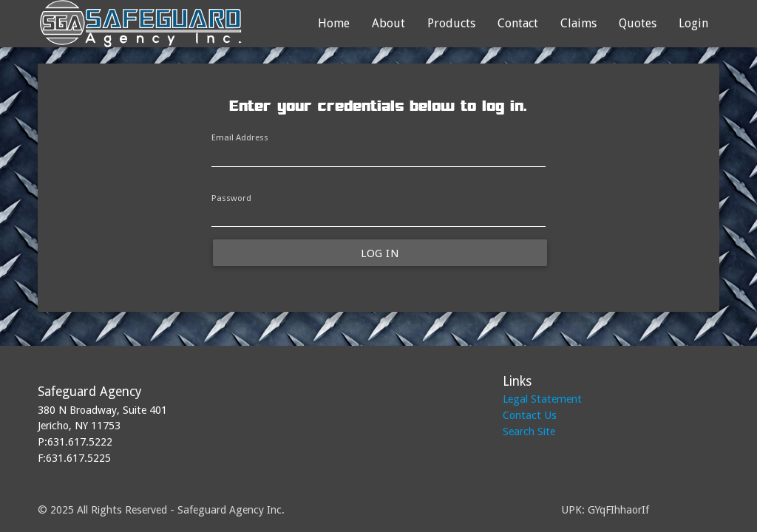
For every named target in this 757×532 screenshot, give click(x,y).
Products (451, 23)
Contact (518, 23)
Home (334, 23)
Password (231, 198)
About (388, 23)
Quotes (638, 23)
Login (693, 23)
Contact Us (530, 415)
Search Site (529, 431)
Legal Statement (542, 399)
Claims (578, 23)
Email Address (240, 137)
